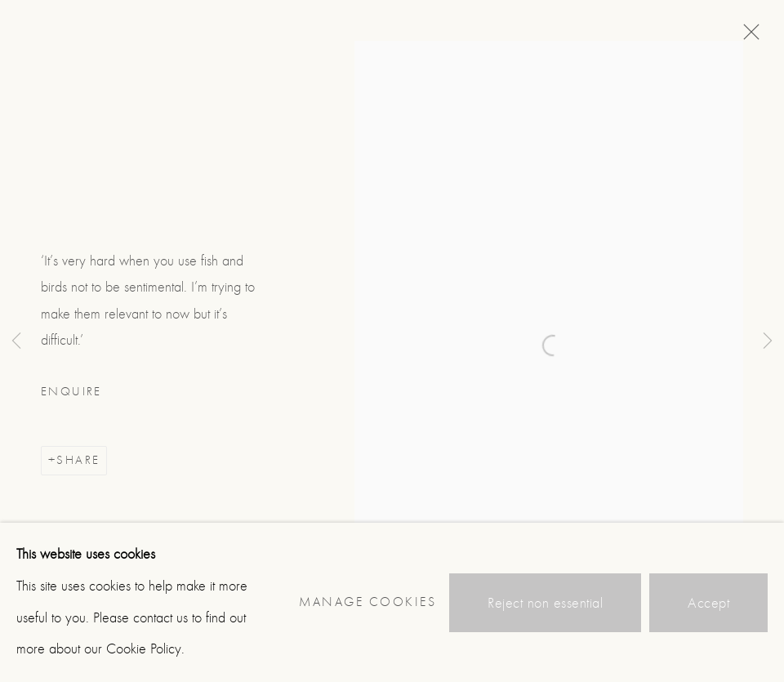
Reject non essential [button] (545, 603)
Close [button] (747, 37)
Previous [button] (16, 341)
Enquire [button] (71, 392)
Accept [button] (708, 603)
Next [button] (768, 341)
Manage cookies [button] (367, 602)
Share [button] (78, 460)
